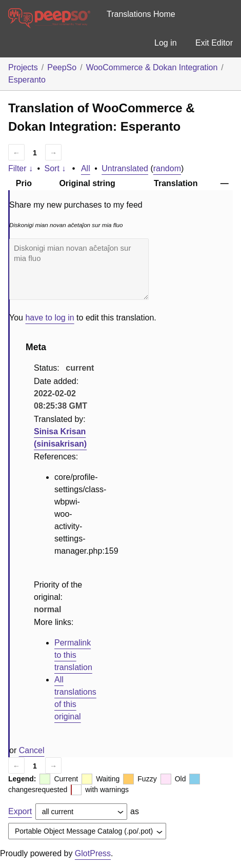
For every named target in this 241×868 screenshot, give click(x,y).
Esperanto (27, 80)
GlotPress (93, 853)
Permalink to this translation (73, 655)
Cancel (32, 750)
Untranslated (125, 168)
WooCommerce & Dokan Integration (152, 67)
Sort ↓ (55, 168)
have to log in (49, 318)
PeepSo (62, 67)
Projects (23, 67)
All (86, 168)
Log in (166, 43)
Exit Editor (214, 43)
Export (20, 811)
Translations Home (141, 14)
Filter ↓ (21, 168)
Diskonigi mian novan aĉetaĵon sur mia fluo (79, 269)
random (167, 168)
